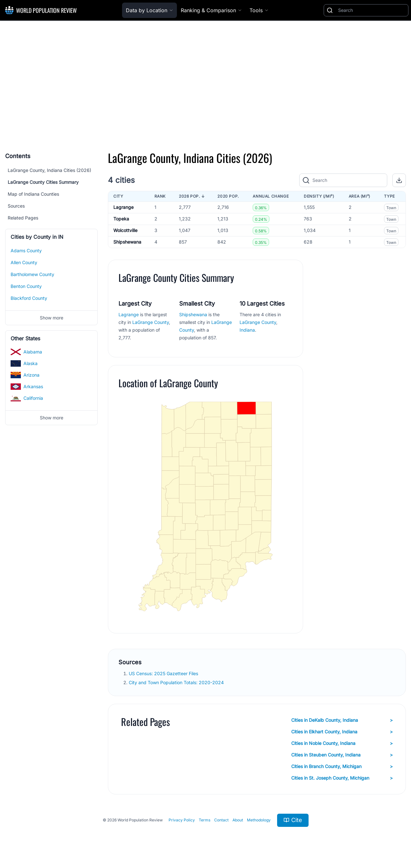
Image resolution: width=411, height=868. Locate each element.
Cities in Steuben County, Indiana (342, 755)
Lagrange (123, 207)
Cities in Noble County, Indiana (342, 743)
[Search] (372, 10)
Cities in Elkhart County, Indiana (342, 732)
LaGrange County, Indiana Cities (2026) (49, 170)
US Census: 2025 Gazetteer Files (164, 673)
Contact (221, 820)
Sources (16, 206)
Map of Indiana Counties (33, 194)
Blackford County (29, 298)
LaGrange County (151, 322)
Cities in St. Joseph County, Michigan (342, 778)
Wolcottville (125, 230)
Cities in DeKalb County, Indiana (342, 720)
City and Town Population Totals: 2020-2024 (177, 682)
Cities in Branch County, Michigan (342, 766)
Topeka (121, 219)
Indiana (247, 330)
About (238, 820)
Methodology (259, 820)
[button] (399, 180)
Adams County (26, 251)
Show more (52, 318)
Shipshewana (127, 242)
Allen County (24, 262)
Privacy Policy (182, 820)
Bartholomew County (32, 274)
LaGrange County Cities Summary (43, 182)
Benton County (26, 286)
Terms (205, 820)
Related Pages (23, 218)
